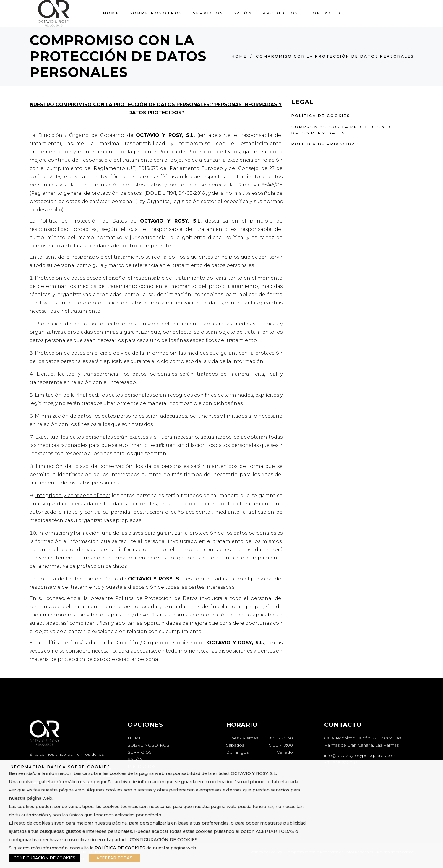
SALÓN (135, 759)
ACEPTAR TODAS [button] (114, 858)
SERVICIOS (140, 752)
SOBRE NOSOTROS (149, 745)
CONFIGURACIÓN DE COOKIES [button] (44, 858)
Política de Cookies (321, 116)
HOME (135, 738)
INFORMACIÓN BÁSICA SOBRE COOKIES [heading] (60, 767)
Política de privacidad (325, 144)
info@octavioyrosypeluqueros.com (360, 755)
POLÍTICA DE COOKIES (120, 848)
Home (239, 56)
